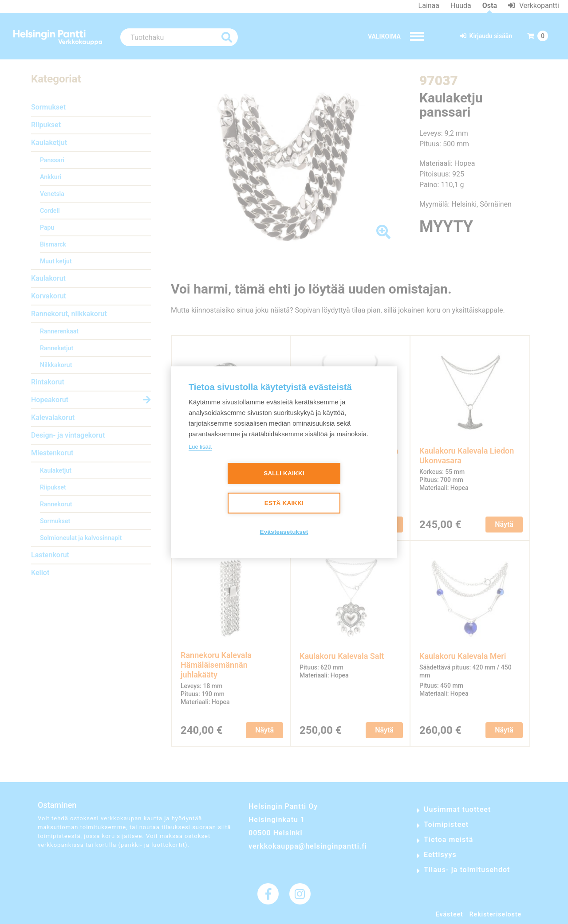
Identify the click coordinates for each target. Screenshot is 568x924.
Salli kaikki (284, 473)
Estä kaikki (284, 503)
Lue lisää (200, 447)
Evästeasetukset (284, 532)
